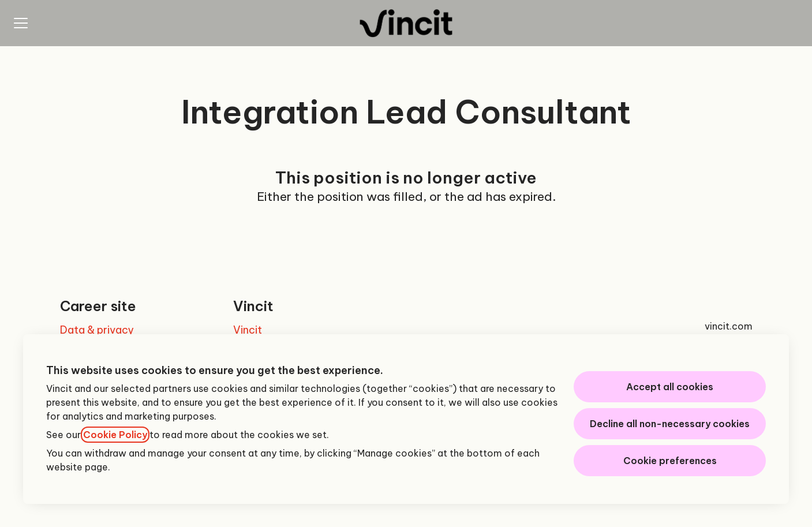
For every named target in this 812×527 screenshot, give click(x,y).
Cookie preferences (670, 461)
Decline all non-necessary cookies (670, 424)
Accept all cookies (670, 387)
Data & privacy (97, 330)
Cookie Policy (115, 435)
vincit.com (729, 326)
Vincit (248, 330)
